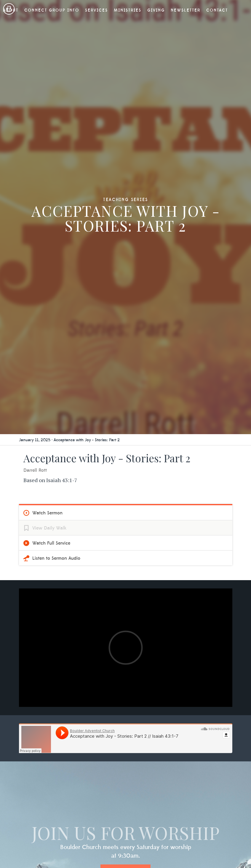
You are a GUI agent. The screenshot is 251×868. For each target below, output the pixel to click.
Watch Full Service (51, 543)
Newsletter (186, 10)
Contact (217, 10)
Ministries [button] (128, 10)
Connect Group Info (52, 10)
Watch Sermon (47, 513)
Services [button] (96, 10)
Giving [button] (156, 10)
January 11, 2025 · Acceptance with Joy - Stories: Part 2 (69, 440)
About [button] (11, 10)
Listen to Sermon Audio (56, 558)
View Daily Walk (49, 528)
